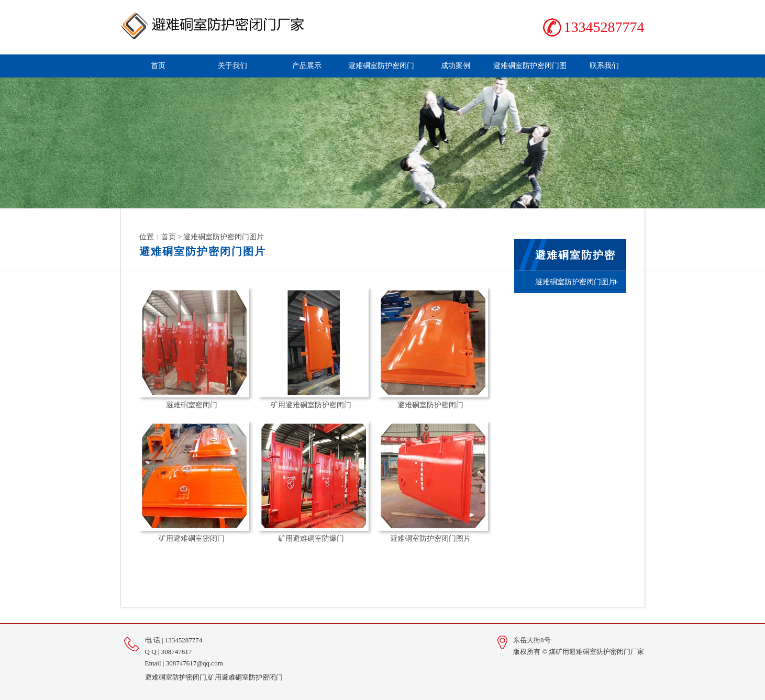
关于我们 (232, 66)
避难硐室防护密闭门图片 (530, 77)
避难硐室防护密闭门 (381, 66)
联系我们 (604, 66)
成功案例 (456, 66)
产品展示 (307, 66)
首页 (158, 66)
